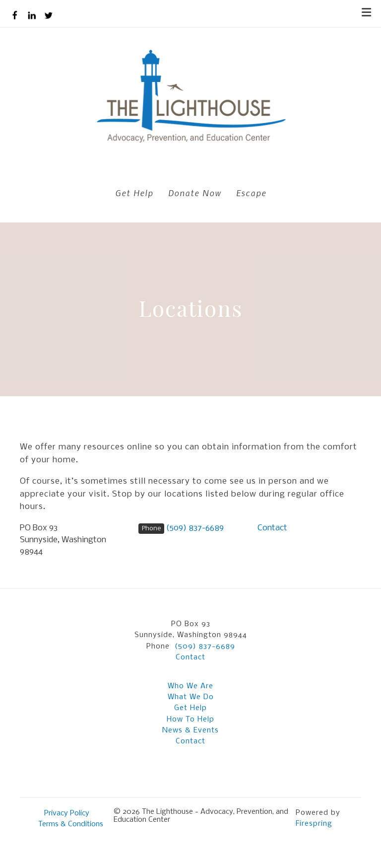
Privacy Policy (67, 813)
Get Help (134, 193)
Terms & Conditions (71, 824)
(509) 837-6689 (195, 528)
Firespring (314, 824)
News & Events (190, 730)
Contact (272, 528)
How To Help (190, 720)
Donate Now (195, 193)
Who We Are (190, 686)
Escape (251, 193)
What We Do (191, 697)
